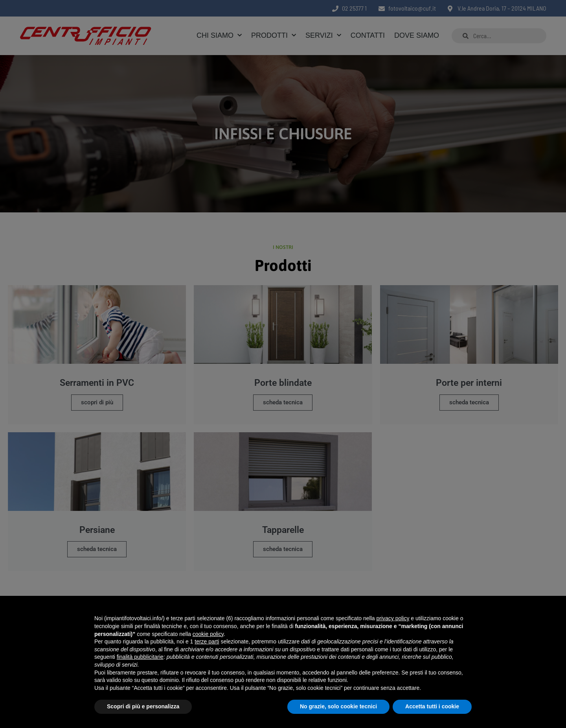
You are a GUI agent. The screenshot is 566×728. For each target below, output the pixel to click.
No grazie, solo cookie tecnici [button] (338, 706)
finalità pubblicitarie (140, 657)
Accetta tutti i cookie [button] (432, 706)
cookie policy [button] (208, 634)
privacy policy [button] (393, 618)
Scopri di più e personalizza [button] (143, 706)
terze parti (207, 641)
